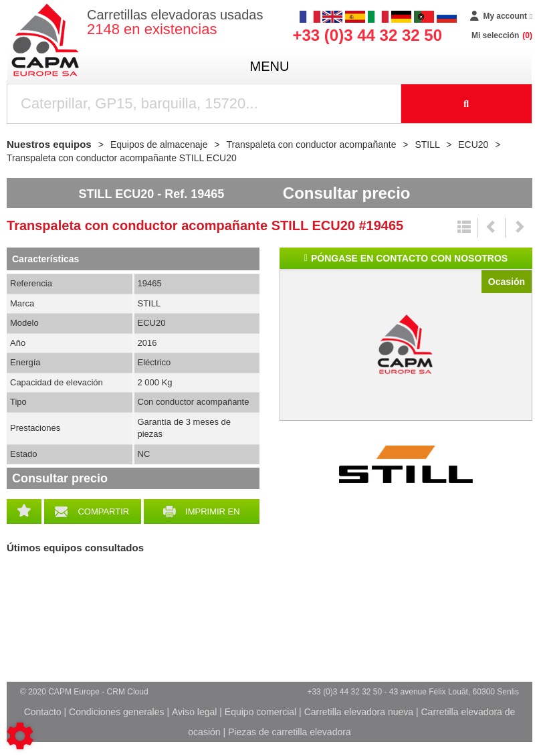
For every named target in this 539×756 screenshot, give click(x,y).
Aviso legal (194, 712)
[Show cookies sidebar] (20, 736)
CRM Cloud (128, 692)
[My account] (501, 17)
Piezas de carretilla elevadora (290, 732)
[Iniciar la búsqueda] (467, 104)
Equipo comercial (260, 712)
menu (270, 66)
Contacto (43, 712)
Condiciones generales (116, 712)
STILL (406, 464)
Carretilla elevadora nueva (359, 712)
